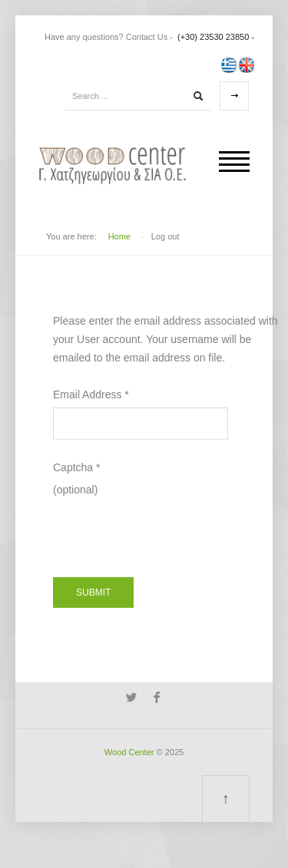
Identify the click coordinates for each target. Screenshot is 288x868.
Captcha (77, 467)
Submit (93, 592)
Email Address (91, 394)
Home (119, 236)
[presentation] (170, 529)
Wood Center (129, 752)
